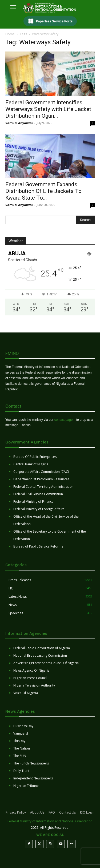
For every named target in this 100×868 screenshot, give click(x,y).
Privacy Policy (16, 812)
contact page (64, 420)
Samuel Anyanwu (19, 123)
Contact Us (67, 812)
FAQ (52, 812)
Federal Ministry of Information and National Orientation (50, 821)
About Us (37, 812)
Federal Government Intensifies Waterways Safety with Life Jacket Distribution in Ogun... (48, 109)
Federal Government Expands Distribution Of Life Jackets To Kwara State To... (43, 191)
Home (10, 34)
